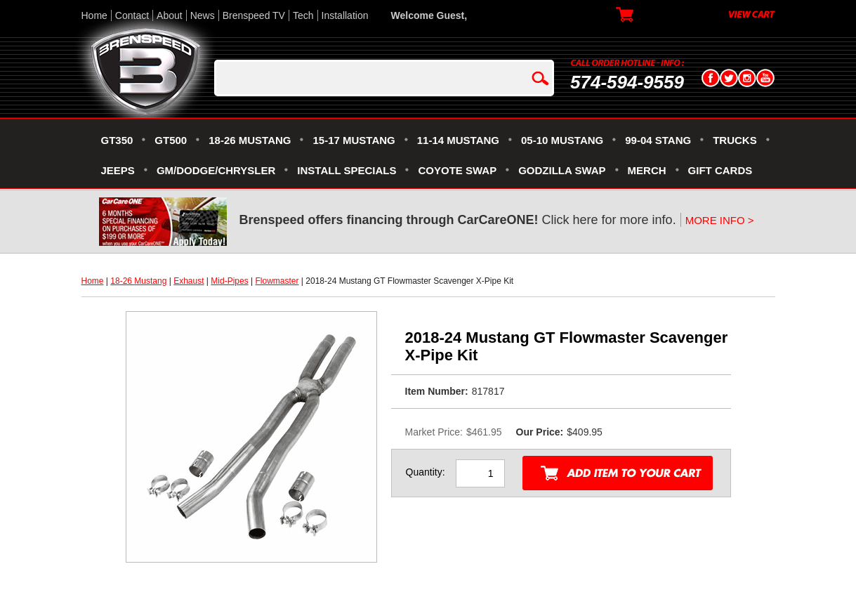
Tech (303, 15)
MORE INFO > (720, 220)
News (203, 15)
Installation (345, 15)
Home (94, 15)
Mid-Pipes (229, 281)
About (170, 15)
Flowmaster (277, 281)
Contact (132, 15)
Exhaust (189, 281)
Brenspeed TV (254, 15)
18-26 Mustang (138, 281)
